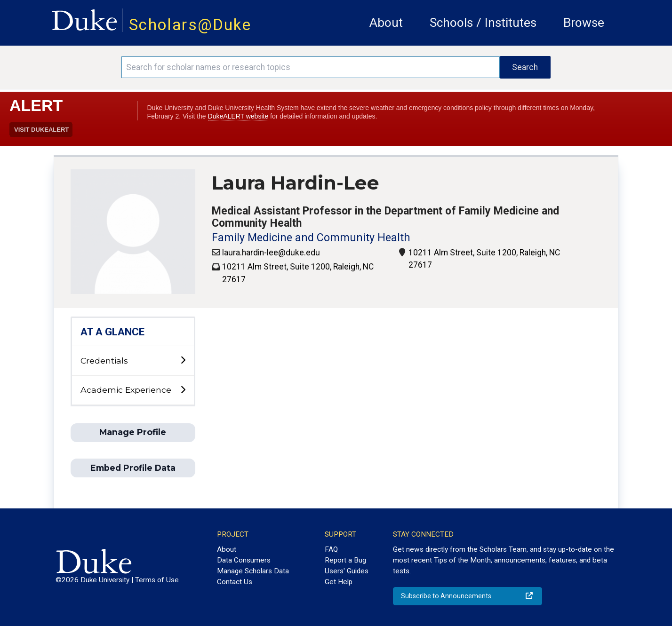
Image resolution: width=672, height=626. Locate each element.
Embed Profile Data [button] (133, 468)
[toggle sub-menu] (183, 361)
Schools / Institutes (483, 23)
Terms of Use (157, 580)
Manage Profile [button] (133, 432)
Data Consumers (244, 560)
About (386, 23)
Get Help (339, 582)
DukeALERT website (238, 116)
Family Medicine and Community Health (311, 238)
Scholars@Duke (190, 25)
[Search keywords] (310, 67)
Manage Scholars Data (253, 571)
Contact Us (235, 582)
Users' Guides (347, 571)
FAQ (331, 549)
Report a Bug (345, 560)
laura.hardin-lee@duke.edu (271, 253)
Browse (584, 23)
